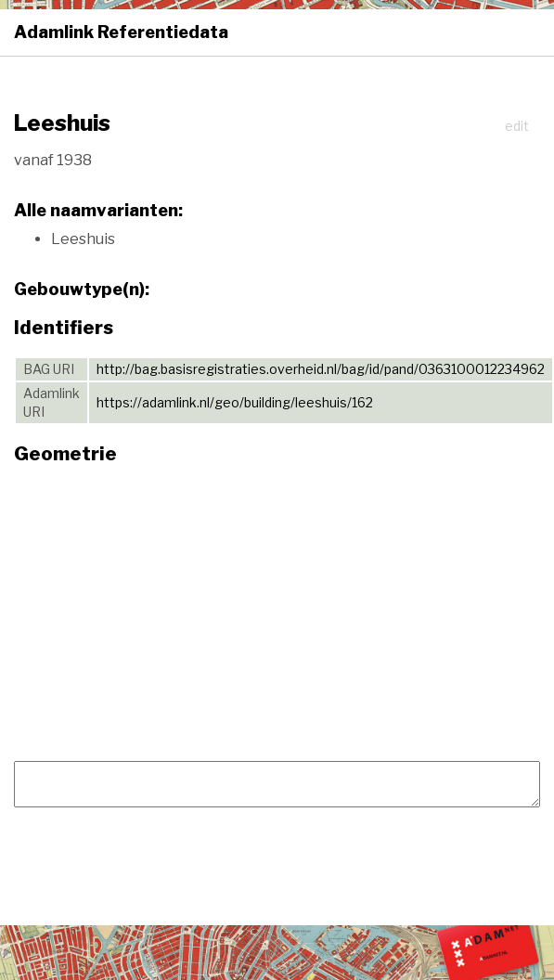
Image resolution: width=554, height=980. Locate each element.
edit (517, 126)
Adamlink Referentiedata (121, 32)
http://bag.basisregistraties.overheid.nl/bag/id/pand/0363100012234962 (321, 369)
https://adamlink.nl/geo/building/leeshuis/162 (235, 402)
